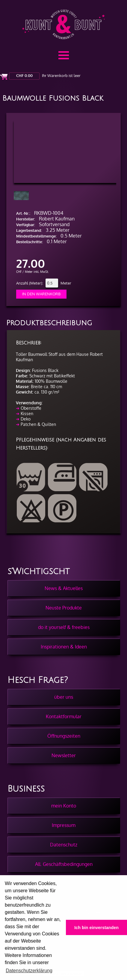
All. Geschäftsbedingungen (64, 864)
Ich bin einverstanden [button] (96, 928)
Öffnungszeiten (64, 736)
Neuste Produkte (64, 608)
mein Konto (64, 806)
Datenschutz (64, 845)
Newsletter (64, 755)
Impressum (64, 825)
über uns (64, 697)
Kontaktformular (64, 716)
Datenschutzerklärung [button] (29, 971)
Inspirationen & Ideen (64, 647)
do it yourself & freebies (64, 627)
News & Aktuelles (64, 588)
